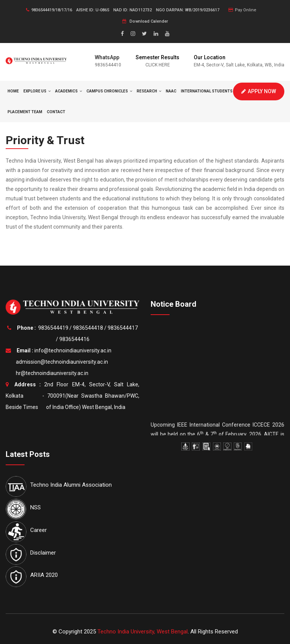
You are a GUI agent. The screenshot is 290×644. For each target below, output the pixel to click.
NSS (35, 507)
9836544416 (74, 339)
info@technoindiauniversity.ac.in (73, 350)
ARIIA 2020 (44, 575)
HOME (13, 91)
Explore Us (37, 91)
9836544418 (88, 328)
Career (39, 530)
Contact (56, 112)
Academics (69, 91)
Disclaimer (43, 553)
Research (149, 91)
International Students (209, 91)
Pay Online (242, 10)
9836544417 (123, 328)
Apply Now (259, 91)
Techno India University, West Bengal (143, 632)
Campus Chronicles (109, 91)
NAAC (171, 91)
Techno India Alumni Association (71, 485)
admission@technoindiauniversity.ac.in (61, 362)
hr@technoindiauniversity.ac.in (51, 373)
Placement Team (25, 112)
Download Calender (145, 21)
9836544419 (53, 328)
